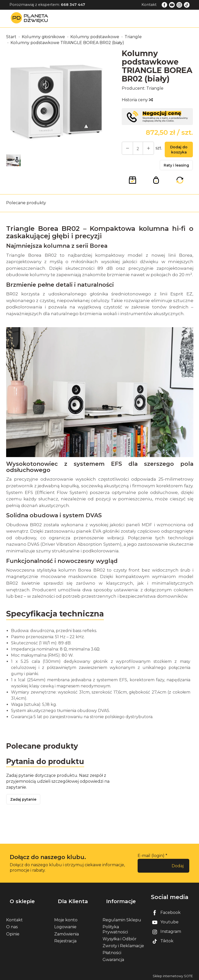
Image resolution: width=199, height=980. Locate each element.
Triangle (155, 88)
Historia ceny (137, 100)
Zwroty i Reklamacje (123, 944)
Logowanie (65, 926)
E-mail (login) (151, 863)
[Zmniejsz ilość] (145, 149)
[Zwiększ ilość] (126, 149)
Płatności (112, 951)
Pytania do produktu (48, 766)
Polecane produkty (26, 207)
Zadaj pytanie (25, 806)
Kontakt (149, 5)
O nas (12, 926)
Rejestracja (65, 939)
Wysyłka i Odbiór (120, 937)
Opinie (13, 932)
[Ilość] (135, 149)
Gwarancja (113, 958)
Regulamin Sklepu (122, 919)
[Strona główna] (31, 18)
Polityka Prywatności (115, 928)
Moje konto (66, 919)
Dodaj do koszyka (176, 151)
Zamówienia (67, 932)
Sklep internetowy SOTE (173, 975)
